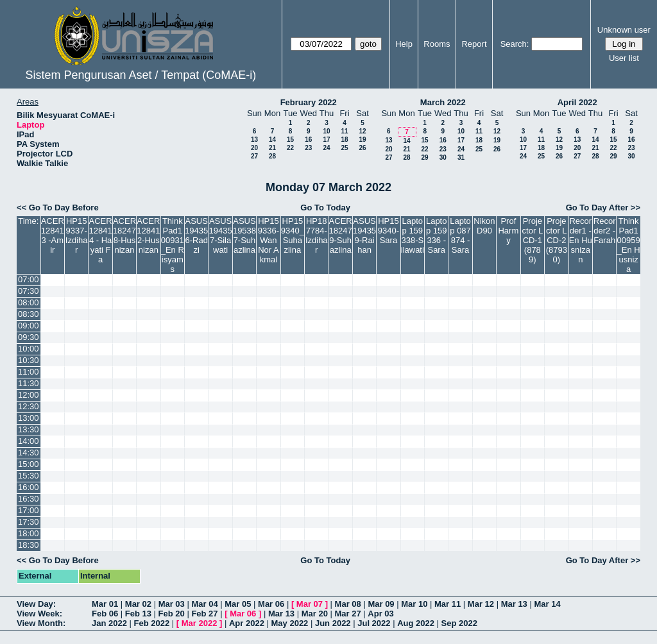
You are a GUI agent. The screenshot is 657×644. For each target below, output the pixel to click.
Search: (515, 44)
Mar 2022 (200, 623)
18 (344, 140)
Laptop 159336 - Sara (437, 235)
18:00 (29, 533)
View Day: (36, 604)
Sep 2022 (459, 623)
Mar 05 (238, 604)
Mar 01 (105, 604)
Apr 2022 (247, 623)
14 (272, 140)
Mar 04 (204, 604)
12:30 (29, 406)
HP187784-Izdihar (317, 235)
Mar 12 (481, 604)
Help (404, 44)
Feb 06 (105, 614)
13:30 (29, 429)
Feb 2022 (152, 623)
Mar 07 (310, 604)
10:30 (29, 360)
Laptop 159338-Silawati (413, 235)
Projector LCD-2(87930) (557, 240)
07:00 (29, 279)
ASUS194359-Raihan (364, 235)
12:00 (29, 395)
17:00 (29, 510)
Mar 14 (547, 604)
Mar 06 (271, 604)
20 (254, 148)
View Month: (41, 623)
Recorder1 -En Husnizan (581, 240)
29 (424, 157)
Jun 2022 (333, 623)
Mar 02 (138, 604)
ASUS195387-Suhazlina (244, 235)
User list (624, 58)
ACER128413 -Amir (53, 235)
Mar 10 (414, 604)
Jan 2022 (109, 623)
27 (254, 156)
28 (272, 156)
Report (474, 44)
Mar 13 (514, 604)
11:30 (29, 383)
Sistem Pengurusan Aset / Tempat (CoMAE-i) (141, 75)
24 (326, 148)
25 (344, 148)
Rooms (437, 44)
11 (344, 131)
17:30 (29, 522)
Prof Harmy (508, 231)
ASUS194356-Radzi (196, 235)
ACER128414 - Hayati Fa (101, 240)
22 (290, 148)
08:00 (29, 302)
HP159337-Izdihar (77, 235)
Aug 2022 (416, 623)
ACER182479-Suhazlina (341, 235)
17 (326, 140)
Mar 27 (348, 614)
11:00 (29, 372)
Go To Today (325, 208)
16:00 (29, 487)
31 (461, 157)
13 (254, 140)
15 (290, 140)
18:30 (29, 545)
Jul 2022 (374, 623)
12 (362, 131)
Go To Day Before (64, 208)
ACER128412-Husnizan (148, 235)
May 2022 (290, 623)
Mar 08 (348, 604)
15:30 (29, 476)
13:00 (29, 418)
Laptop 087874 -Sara (460, 235)
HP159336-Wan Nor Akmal (269, 240)
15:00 (29, 464)
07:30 (29, 291)
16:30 (29, 499)
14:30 (29, 453)
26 (362, 148)
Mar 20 (315, 614)
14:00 (29, 441)
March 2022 (443, 102)
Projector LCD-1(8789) (533, 240)
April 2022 (577, 102)
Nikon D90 (484, 226)
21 (272, 148)
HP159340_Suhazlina (293, 235)
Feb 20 (172, 614)
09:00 (29, 326)
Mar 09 (381, 604)
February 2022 (309, 102)
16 (308, 140)
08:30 (29, 314)
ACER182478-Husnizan (124, 235)
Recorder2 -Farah (605, 231)
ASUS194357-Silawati (221, 235)
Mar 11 (448, 604)
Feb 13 (138, 614)
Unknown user (624, 30)
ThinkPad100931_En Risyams (173, 245)
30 (443, 157)
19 (362, 140)
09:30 (29, 337)
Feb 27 (204, 614)
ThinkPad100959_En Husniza (629, 245)
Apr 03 (380, 614)
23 (308, 148)
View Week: (39, 614)
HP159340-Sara (388, 231)
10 (326, 131)
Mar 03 (172, 604)
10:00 (29, 349)
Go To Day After (597, 208)
